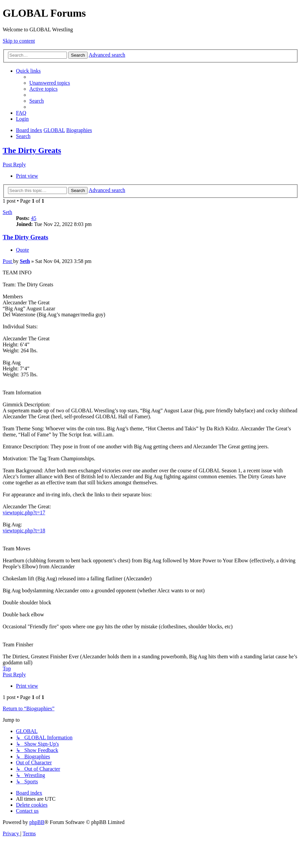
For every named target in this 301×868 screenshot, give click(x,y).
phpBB (37, 822)
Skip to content (19, 41)
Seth (7, 212)
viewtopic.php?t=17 (24, 512)
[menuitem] (50, 83)
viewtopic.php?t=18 (24, 530)
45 (34, 218)
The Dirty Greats (32, 150)
